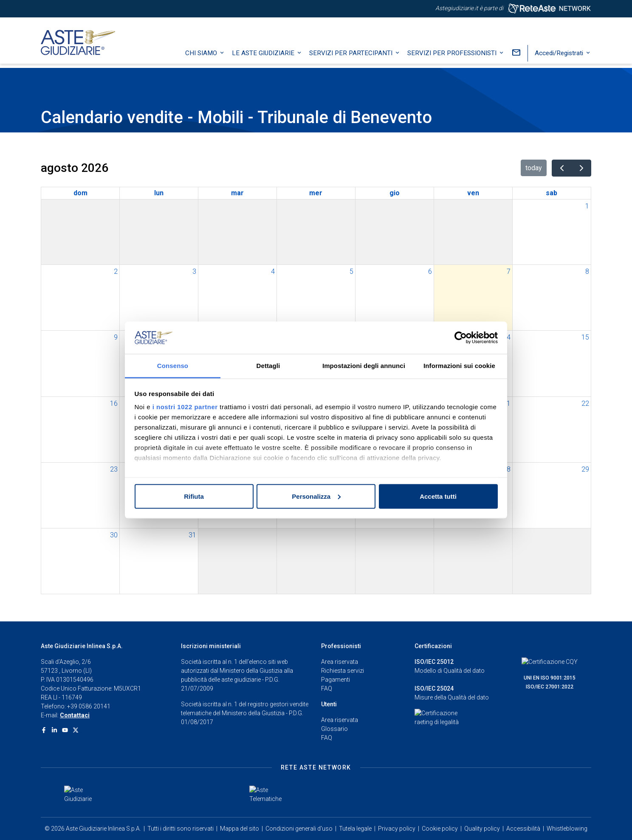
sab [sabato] (552, 193)
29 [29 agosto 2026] (585, 469)
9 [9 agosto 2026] (116, 337)
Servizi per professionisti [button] (453, 57)
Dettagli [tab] (268, 366)
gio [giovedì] (395, 193)
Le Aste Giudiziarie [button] (264, 57)
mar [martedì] (237, 193)
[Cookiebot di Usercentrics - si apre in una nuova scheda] (461, 338)
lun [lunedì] (159, 193)
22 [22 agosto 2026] (585, 403)
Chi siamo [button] (202, 57)
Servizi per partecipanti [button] (352, 57)
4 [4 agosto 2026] (273, 271)
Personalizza (316, 496)
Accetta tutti (438, 496)
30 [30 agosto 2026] (114, 535)
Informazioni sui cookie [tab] (459, 366)
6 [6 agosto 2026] (430, 271)
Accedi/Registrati (560, 57)
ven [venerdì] (473, 193)
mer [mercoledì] (316, 193)
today (534, 168)
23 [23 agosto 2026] (114, 469)
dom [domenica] (80, 193)
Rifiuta (194, 496)
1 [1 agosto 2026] (587, 206)
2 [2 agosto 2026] (116, 271)
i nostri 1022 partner (185, 407)
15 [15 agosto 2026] (585, 337)
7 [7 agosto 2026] (509, 271)
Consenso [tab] (173, 366)
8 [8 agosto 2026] (587, 271)
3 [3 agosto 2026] (194, 271)
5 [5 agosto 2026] (351, 271)
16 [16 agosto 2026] (114, 403)
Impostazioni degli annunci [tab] (364, 366)
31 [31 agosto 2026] (192, 535)
